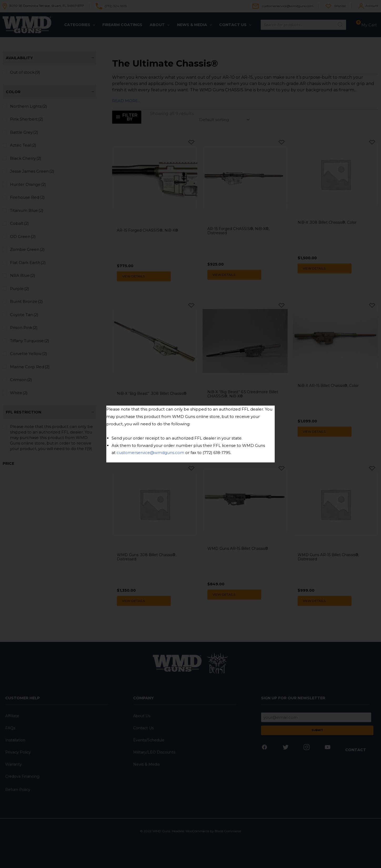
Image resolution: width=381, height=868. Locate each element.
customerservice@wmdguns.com (150, 453)
